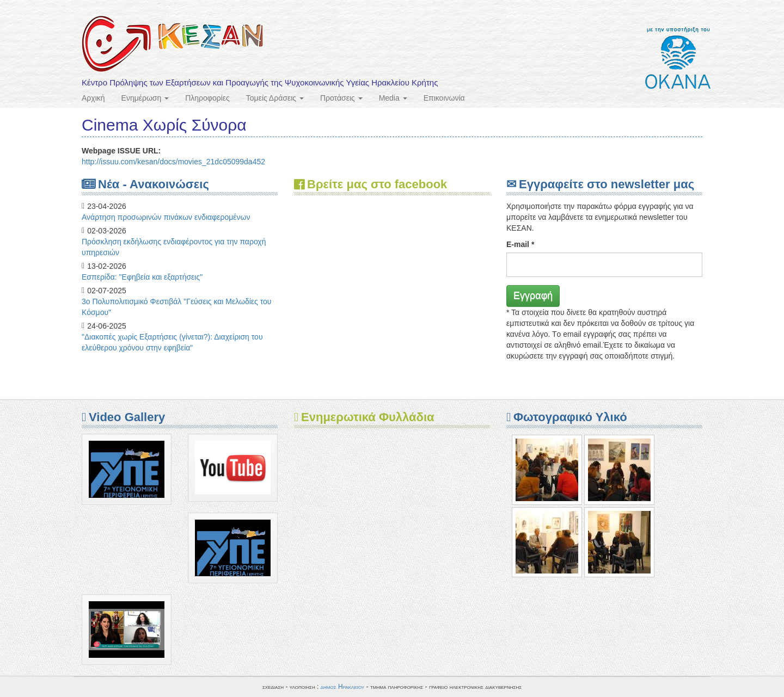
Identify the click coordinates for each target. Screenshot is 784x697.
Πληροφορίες (207, 98)
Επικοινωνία (444, 98)
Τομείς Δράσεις (275, 98)
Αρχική (93, 98)
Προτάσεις (341, 98)
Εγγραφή (533, 295)
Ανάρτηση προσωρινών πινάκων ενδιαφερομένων (166, 217)
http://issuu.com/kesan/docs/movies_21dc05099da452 (173, 162)
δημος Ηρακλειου (343, 687)
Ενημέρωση (145, 98)
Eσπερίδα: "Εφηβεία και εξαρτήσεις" (142, 277)
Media (393, 98)
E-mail (520, 244)
